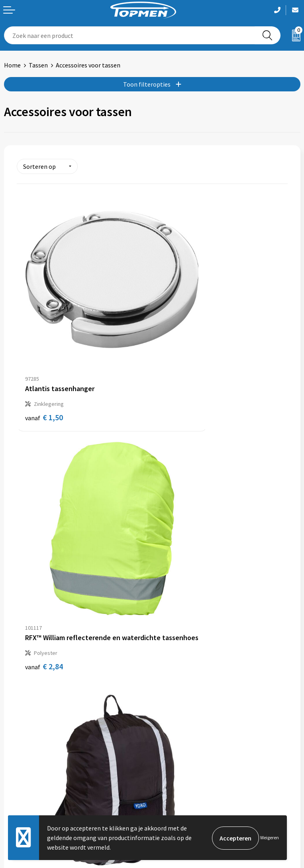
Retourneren (22, 776)
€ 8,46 (44, 557)
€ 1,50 (44, 361)
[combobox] (129, 35)
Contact (15, 764)
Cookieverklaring (179, 776)
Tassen (38, 65)
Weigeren (270, 837)
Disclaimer (170, 800)
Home (12, 65)
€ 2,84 (179, 361)
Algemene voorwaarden (188, 764)
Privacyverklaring (179, 788)
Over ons (168, 641)
